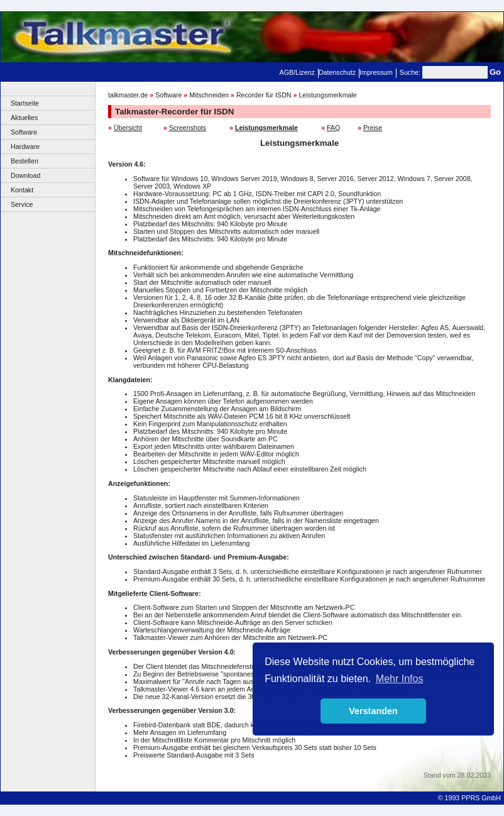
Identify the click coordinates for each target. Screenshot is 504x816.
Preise (373, 128)
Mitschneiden (209, 95)
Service (22, 204)
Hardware (25, 146)
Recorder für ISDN (264, 95)
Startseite (25, 103)
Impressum (376, 72)
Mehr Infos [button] (400, 679)
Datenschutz (337, 72)
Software (24, 132)
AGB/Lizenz (297, 72)
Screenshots (188, 128)
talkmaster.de (128, 95)
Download (25, 175)
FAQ (333, 128)
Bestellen (25, 161)
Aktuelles (24, 118)
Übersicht (128, 128)
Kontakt (22, 190)
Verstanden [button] (373, 711)
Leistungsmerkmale (327, 95)
